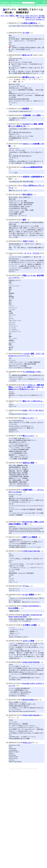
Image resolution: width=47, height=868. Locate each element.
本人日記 (42, 16)
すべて (3, 16)
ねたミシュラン (28, 418)
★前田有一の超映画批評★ (32, 177)
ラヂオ (27, 16)
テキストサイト (34, 16)
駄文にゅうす (28, 55)
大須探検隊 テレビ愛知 (32, 115)
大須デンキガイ (28, 241)
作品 (39, 18)
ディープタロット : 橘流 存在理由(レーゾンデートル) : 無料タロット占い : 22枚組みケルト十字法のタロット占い (26, 387)
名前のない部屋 (28, 463)
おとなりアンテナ (30, 20)
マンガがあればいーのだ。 (33, 372)
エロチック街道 (28, 641)
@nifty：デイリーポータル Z (33, 410)
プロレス (22, 16)
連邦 (24, 220)
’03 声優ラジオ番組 (30, 625)
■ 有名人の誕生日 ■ (30, 23)
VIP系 (43, 18)
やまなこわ (27, 743)
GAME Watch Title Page (31, 551)
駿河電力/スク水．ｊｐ (31, 77)
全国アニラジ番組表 (30, 537)
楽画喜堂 (26, 109)
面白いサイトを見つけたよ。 (33, 401)
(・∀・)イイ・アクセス (31, 253)
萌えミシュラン (28, 436)
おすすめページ (40, 20)
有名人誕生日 (28, 194)
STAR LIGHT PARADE (31, 662)
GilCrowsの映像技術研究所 (32, 167)
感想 (17, 16)
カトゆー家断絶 (28, 595)
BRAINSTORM (28, 700)
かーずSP (26, 33)
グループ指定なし (10, 16)
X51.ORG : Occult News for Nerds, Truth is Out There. (25, 616)
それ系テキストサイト (31, 18)
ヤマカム (26, 586)
